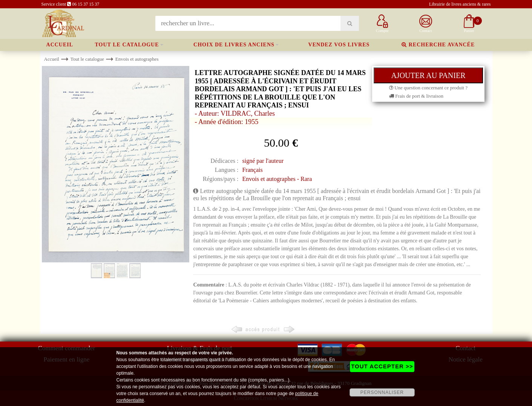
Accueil (60, 45)
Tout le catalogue (127, 45)
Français (252, 170)
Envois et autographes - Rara (277, 179)
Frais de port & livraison (416, 96)
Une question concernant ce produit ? (428, 88)
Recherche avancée (438, 45)
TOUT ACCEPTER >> (382, 366)
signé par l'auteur (263, 161)
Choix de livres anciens (234, 45)
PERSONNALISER (382, 392)
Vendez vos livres (339, 45)
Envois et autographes (137, 59)
